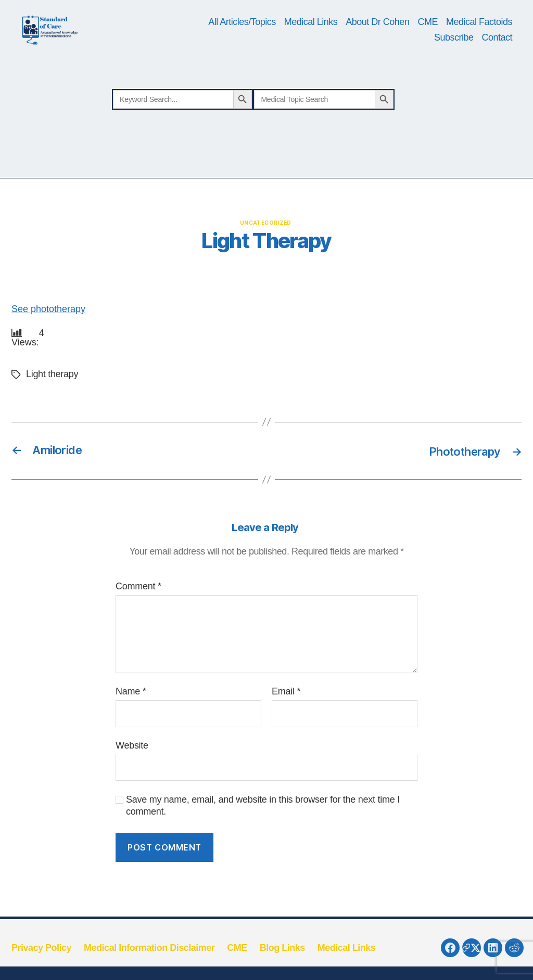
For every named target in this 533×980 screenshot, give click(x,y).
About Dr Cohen (377, 40)
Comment (138, 624)
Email (286, 728)
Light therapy (52, 411)
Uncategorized (267, 260)
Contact (497, 56)
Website (132, 782)
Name (131, 728)
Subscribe (454, 56)
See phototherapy (48, 346)
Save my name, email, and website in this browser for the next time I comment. (263, 843)
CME (428, 40)
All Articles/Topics (242, 40)
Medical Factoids (479, 40)
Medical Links (311, 40)
